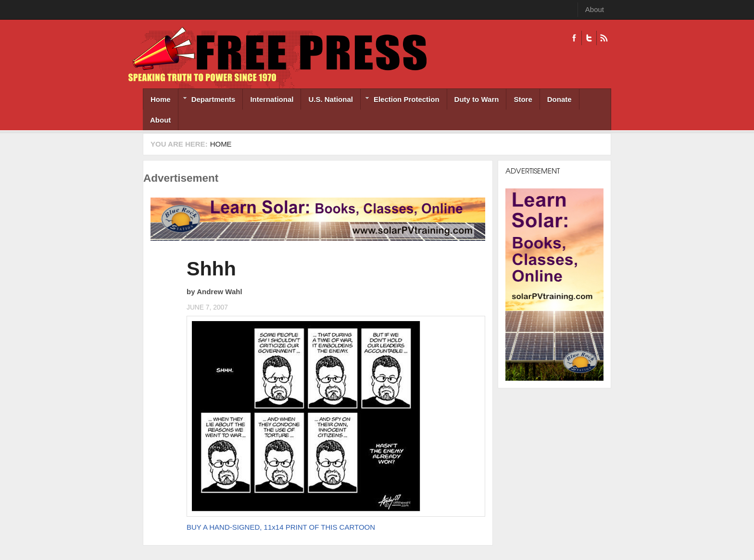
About (595, 9)
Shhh (211, 269)
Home (161, 99)
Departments (207, 100)
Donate (559, 99)
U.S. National (331, 99)
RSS (604, 38)
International (272, 99)
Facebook (574, 38)
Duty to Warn (477, 99)
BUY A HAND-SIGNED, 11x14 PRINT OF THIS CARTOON (281, 527)
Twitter (589, 38)
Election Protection (400, 100)
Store (523, 99)
